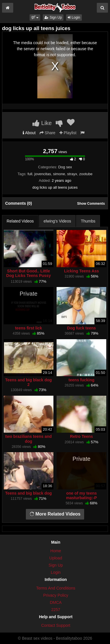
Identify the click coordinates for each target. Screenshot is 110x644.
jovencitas (43, 174)
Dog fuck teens (82, 328)
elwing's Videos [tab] (57, 221)
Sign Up (53, 17)
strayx (72, 174)
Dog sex (65, 167)
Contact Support (56, 625)
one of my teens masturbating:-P (81, 495)
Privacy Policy (56, 595)
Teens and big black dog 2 (28, 382)
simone (59, 174)
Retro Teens (82, 436)
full (30, 174)
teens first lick (28, 328)
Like (42, 123)
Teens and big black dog (28, 493)
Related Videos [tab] (20, 221)
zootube (86, 174)
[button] (35, 17)
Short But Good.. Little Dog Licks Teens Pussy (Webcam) (29, 276)
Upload (56, 558)
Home (56, 551)
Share (48, 133)
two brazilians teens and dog (28, 439)
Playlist (68, 133)
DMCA (56, 602)
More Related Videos (55, 514)
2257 (56, 610)
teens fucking (82, 380)
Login (74, 17)
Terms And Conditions (56, 588)
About (29, 133)
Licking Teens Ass (81, 271)
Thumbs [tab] (88, 221)
